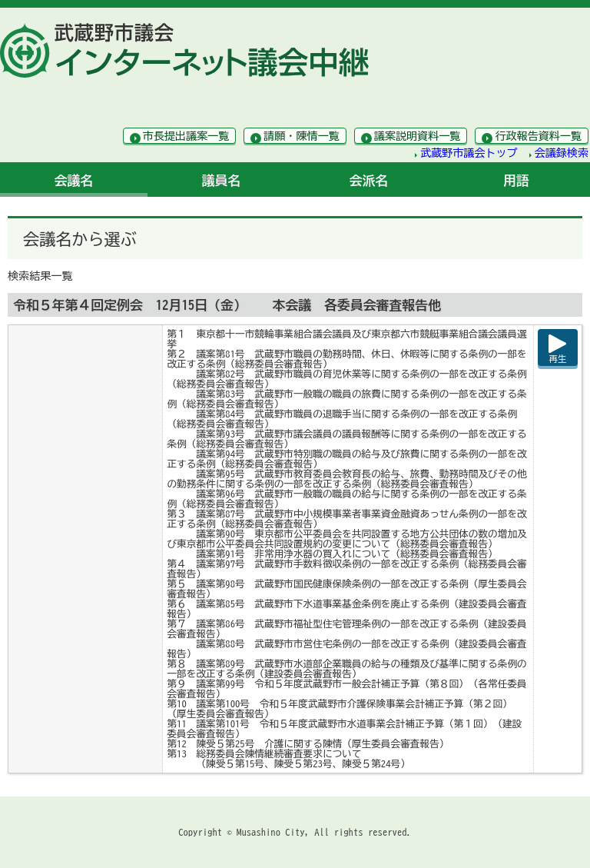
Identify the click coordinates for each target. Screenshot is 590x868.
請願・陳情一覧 (302, 136)
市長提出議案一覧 (186, 136)
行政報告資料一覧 (538, 136)
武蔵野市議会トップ (469, 153)
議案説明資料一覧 (418, 136)
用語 (516, 180)
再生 (558, 359)
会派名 (369, 180)
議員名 (222, 180)
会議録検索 (562, 153)
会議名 (74, 180)
